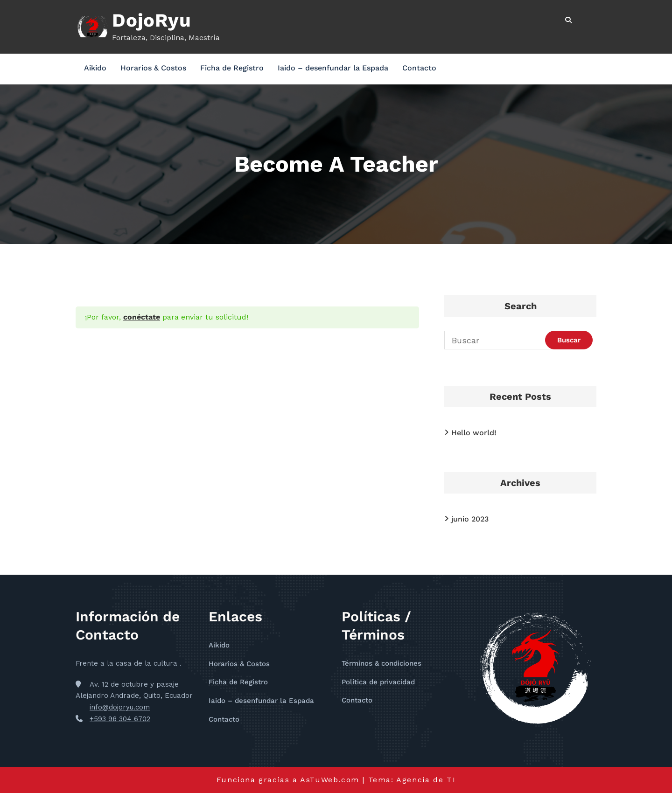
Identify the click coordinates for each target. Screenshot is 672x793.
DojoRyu (152, 20)
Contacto (419, 68)
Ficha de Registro (232, 68)
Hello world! (474, 433)
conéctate (142, 317)
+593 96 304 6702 (120, 719)
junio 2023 (470, 519)
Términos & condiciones (381, 663)
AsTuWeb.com (330, 780)
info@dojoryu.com (120, 707)
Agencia (415, 780)
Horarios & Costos (153, 68)
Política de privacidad (378, 682)
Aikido (95, 68)
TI (451, 780)
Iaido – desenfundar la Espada (333, 68)
